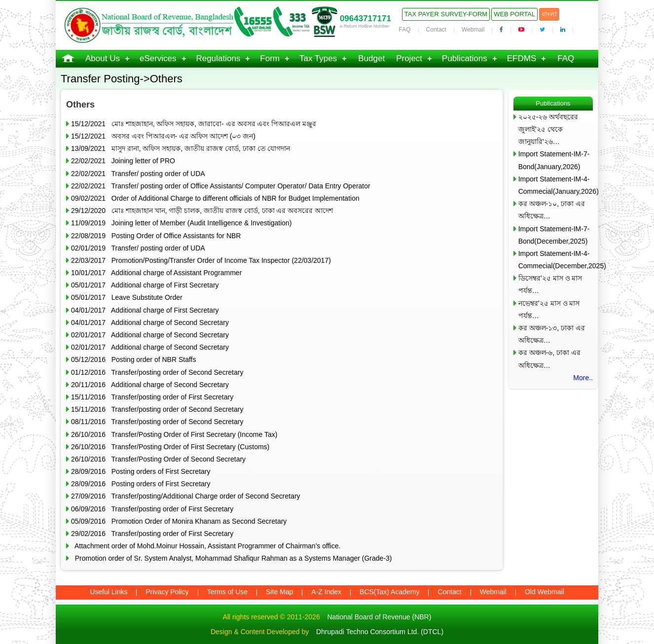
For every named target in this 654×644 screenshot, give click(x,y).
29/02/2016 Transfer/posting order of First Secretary (152, 534)
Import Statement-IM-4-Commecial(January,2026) (556, 185)
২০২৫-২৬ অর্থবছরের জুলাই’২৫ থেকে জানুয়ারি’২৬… (548, 129)
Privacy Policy (167, 592)
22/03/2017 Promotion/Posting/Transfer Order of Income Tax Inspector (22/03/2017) (201, 260)
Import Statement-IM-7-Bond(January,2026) (554, 160)
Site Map (279, 592)
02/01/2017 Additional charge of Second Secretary (150, 335)
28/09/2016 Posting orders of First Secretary (141, 471)
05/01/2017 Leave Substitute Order (127, 297)
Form (270, 58)
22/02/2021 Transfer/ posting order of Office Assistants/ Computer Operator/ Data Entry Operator (221, 186)
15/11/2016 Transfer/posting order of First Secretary (152, 397)
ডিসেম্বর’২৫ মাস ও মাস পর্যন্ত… (550, 284)
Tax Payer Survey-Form (446, 14)
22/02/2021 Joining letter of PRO (123, 161)
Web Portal (514, 14)
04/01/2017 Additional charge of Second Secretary (150, 322)
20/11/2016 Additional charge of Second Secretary (150, 385)
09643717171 (365, 18)
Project (409, 58)
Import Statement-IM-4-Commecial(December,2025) (556, 260)
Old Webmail (545, 592)
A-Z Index (326, 592)
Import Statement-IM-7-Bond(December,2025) (554, 235)
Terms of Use (227, 592)
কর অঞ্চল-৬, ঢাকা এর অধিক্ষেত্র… (549, 359)
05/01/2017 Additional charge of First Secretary (145, 285)
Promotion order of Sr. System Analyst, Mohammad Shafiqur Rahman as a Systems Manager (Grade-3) (232, 558)
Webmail (473, 30)
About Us (103, 58)
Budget (371, 58)
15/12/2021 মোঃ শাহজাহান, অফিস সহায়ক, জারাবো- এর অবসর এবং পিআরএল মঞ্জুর (194, 124)
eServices (158, 58)
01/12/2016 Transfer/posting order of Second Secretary (157, 372)
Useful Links (109, 592)
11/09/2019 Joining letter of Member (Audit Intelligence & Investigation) (181, 223)
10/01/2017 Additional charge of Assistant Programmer (156, 273)
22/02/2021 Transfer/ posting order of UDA (138, 174)
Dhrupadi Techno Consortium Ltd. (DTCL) (380, 632)
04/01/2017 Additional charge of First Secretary (145, 310)
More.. (583, 378)
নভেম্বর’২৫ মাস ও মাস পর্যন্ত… (549, 309)
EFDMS (522, 58)
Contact (436, 30)
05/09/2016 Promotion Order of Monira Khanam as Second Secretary (179, 521)
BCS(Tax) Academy (389, 592)
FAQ (405, 30)
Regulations (218, 58)
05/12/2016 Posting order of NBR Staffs (133, 359)
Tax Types (318, 58)
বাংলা (549, 14)
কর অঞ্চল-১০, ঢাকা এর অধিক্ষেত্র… (552, 210)
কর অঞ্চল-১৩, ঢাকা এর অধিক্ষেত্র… (552, 334)
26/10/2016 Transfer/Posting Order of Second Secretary (158, 459)
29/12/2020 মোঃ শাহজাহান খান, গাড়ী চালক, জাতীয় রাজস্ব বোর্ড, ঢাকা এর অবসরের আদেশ (202, 211)
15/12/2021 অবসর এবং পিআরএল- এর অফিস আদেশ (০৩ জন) (163, 136)
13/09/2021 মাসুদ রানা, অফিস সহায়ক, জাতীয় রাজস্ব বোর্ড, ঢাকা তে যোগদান (181, 148)
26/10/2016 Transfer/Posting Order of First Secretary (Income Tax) (174, 434)
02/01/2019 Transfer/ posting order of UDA (138, 248)
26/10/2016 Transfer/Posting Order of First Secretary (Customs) (170, 447)
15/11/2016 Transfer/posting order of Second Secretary (157, 409)
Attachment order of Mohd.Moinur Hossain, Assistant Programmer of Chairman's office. (206, 546)
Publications (465, 58)
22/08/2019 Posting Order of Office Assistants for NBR (156, 236)
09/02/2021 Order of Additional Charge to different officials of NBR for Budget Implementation (215, 198)
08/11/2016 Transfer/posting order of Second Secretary (157, 422)
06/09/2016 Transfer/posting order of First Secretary (152, 509)
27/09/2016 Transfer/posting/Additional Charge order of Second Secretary (186, 496)
